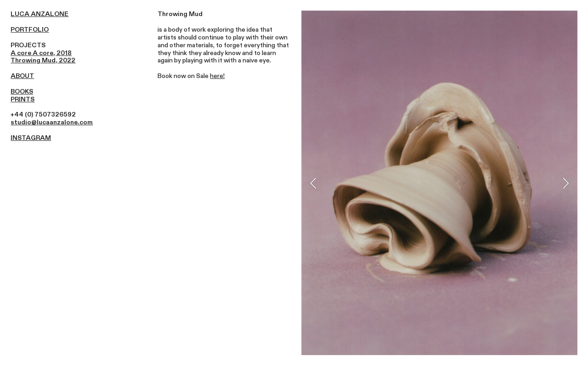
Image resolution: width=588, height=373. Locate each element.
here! (217, 76)
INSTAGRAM (31, 138)
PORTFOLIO (30, 30)
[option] (439, 183)
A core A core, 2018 (41, 53)
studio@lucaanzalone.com (52, 122)
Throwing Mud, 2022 (43, 60)
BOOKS (22, 92)
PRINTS (23, 99)
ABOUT (22, 76)
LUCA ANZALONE (40, 14)
